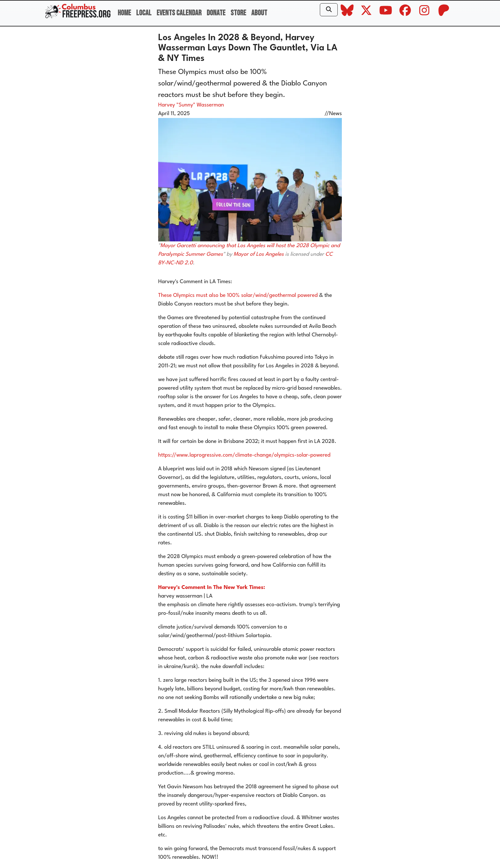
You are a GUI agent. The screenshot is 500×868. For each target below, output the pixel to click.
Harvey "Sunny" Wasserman (191, 105)
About (259, 13)
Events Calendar (179, 13)
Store (238, 13)
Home (124, 13)
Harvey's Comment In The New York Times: (212, 588)
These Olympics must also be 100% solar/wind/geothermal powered (238, 295)
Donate (216, 13)
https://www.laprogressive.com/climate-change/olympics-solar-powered (244, 455)
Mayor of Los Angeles (258, 254)
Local (144, 13)
